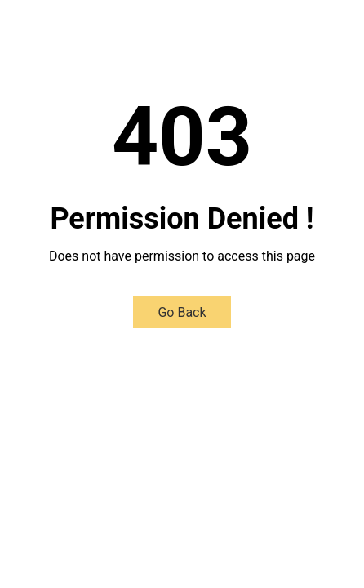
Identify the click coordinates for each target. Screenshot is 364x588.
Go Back (182, 312)
